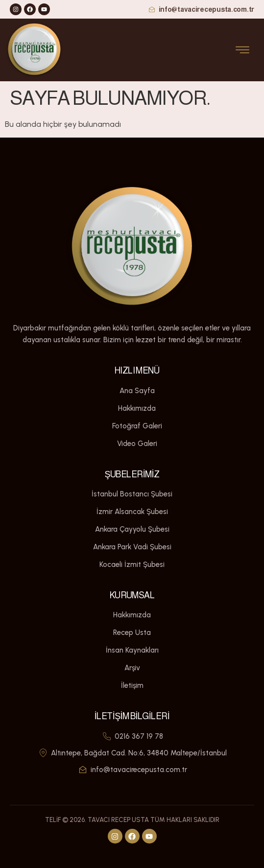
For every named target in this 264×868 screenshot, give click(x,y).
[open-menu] (242, 50)
